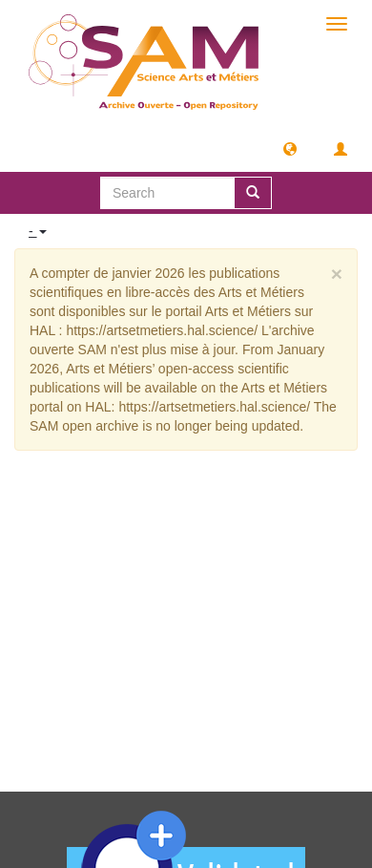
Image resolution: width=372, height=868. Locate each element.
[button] (290, 148)
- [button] (38, 231)
